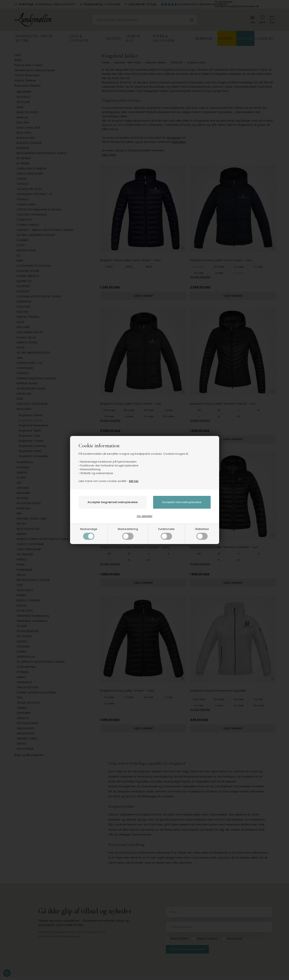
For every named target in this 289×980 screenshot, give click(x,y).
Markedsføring (128, 533)
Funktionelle (166, 533)
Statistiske (202, 533)
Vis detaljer (145, 516)
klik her (134, 481)
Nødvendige (89, 533)
